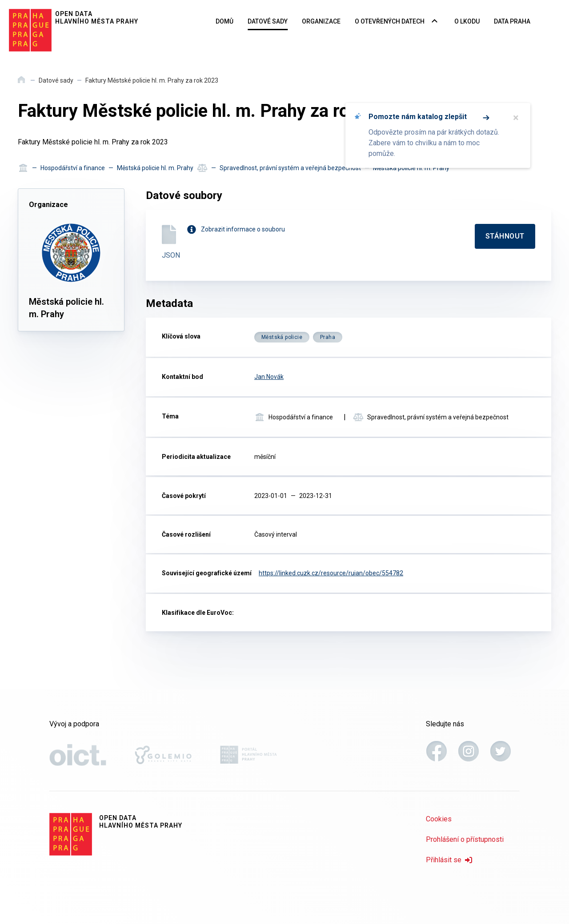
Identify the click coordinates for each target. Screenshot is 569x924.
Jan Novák (269, 377)
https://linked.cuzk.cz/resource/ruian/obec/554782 (331, 573)
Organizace (321, 21)
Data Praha (512, 21)
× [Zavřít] (516, 118)
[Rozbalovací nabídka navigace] (435, 22)
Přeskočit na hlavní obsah (0, 0)
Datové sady (268, 21)
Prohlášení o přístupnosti (465, 839)
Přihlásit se (449, 860)
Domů (224, 21)
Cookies (439, 819)
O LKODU (467, 21)
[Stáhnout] (505, 236)
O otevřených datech (390, 21)
